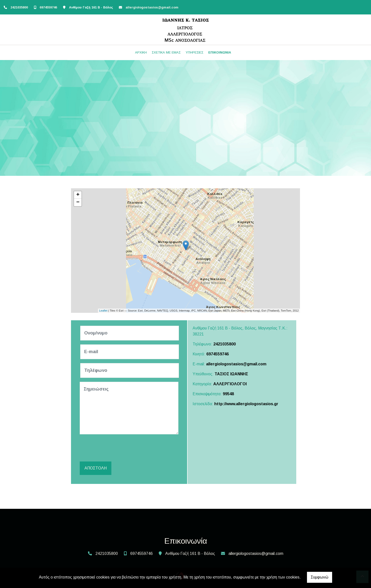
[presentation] (119, 448)
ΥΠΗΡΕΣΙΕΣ (194, 52)
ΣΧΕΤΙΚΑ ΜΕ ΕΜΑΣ (166, 52)
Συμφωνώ (320, 577)
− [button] (78, 202)
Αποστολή (96, 468)
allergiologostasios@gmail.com (152, 7)
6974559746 (48, 7)
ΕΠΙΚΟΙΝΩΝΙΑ (220, 52)
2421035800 (19, 7)
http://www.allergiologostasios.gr (246, 404)
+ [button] (78, 195)
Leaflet (103, 311)
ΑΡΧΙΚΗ (141, 52)
